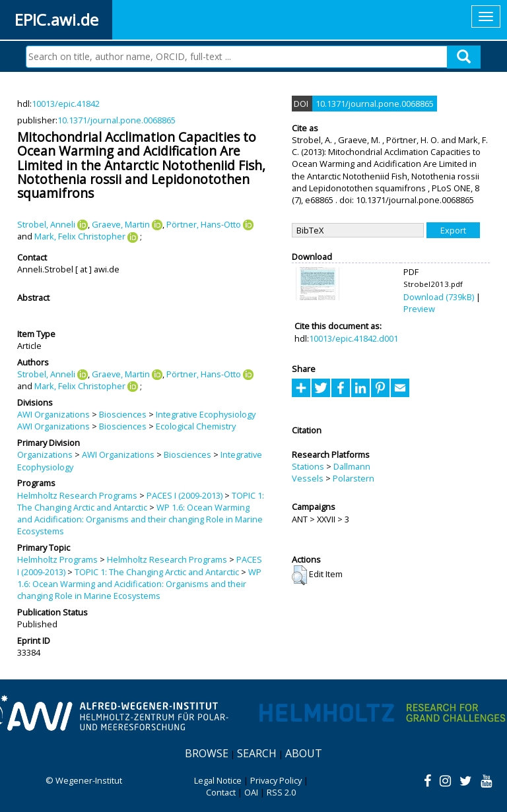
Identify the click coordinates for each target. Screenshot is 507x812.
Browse (207, 753)
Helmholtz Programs (57, 559)
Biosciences (123, 414)
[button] (299, 575)
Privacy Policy (276, 780)
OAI (251, 792)
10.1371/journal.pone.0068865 (117, 120)
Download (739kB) (439, 297)
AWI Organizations (53, 414)
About (304, 753)
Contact (221, 792)
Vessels (308, 478)
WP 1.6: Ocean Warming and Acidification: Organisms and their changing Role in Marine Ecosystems (140, 519)
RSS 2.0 (281, 792)
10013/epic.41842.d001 (354, 338)
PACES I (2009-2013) (185, 495)
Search (257, 753)
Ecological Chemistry (196, 426)
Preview (419, 309)
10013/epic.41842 (66, 104)
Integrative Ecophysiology (206, 414)
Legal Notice (218, 780)
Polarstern (354, 478)
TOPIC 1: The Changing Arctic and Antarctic (141, 501)
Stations (308, 466)
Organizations (45, 454)
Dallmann (352, 466)
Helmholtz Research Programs (77, 495)
